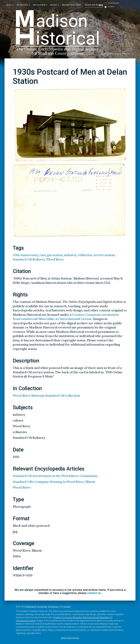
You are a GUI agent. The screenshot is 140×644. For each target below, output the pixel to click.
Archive (55, 5)
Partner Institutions (72, 5)
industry (70, 255)
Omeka (67, 607)
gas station (55, 255)
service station (104, 255)
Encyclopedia (40, 5)
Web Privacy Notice (70, 638)
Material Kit (31, 607)
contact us (94, 593)
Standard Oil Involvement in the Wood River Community (55, 476)
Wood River (55, 259)
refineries (85, 255)
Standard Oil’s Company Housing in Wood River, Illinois (54, 482)
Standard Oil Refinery (29, 259)
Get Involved (23, 5)
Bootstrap (42, 607)
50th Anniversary (26, 255)
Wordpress (53, 607)
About (10, 5)
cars (43, 255)
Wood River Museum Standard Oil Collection (46, 396)
